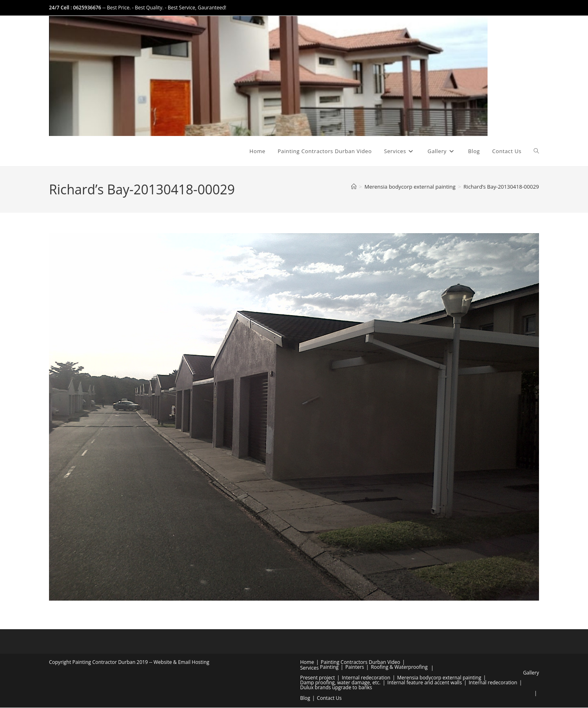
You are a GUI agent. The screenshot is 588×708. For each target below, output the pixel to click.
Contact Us (329, 698)
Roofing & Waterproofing (399, 667)
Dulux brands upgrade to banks (336, 688)
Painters (355, 667)
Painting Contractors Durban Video (361, 662)
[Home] (354, 187)
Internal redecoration (366, 678)
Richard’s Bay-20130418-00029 (501, 187)
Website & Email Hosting (182, 662)
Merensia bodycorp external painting (439, 678)
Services (309, 668)
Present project (317, 678)
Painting (329, 667)
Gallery (531, 673)
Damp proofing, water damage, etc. (340, 683)
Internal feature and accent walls (425, 683)
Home (307, 662)
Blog (305, 698)
